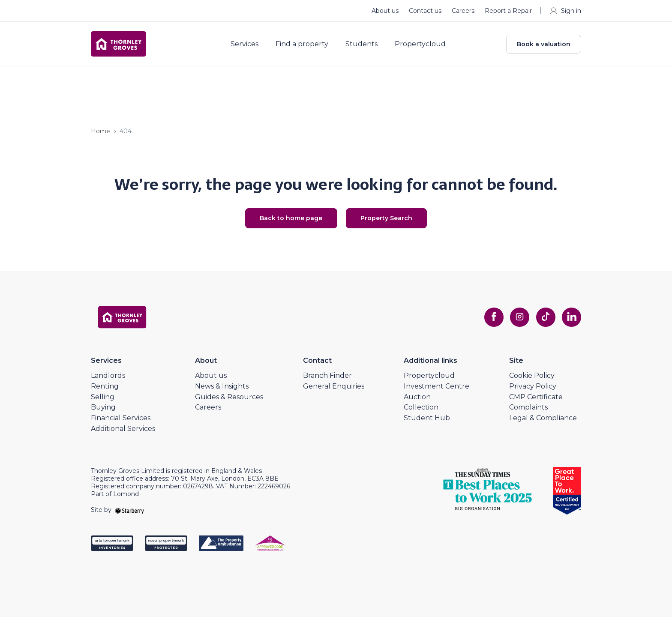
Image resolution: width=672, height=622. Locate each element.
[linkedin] (571, 322)
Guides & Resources (229, 402)
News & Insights (222, 391)
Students (366, 46)
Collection (421, 412)
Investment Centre (436, 391)
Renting (105, 391)
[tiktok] (543, 322)
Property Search (392, 223)
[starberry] (129, 515)
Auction (417, 402)
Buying (103, 412)
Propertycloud (425, 46)
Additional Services (123, 434)
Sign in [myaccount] (565, 11)
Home (100, 135)
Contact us (425, 11)
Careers (463, 11)
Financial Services (121, 423)
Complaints (528, 412)
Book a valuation (544, 46)
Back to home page (286, 223)
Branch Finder (327, 381)
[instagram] (516, 322)
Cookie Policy (532, 381)
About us (385, 11)
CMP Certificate (536, 402)
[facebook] (489, 322)
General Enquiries (334, 391)
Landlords (108, 381)
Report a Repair (508, 11)
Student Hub (427, 423)
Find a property (307, 46)
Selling (103, 402)
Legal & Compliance (543, 423)
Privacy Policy (533, 391)
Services (249, 46)
